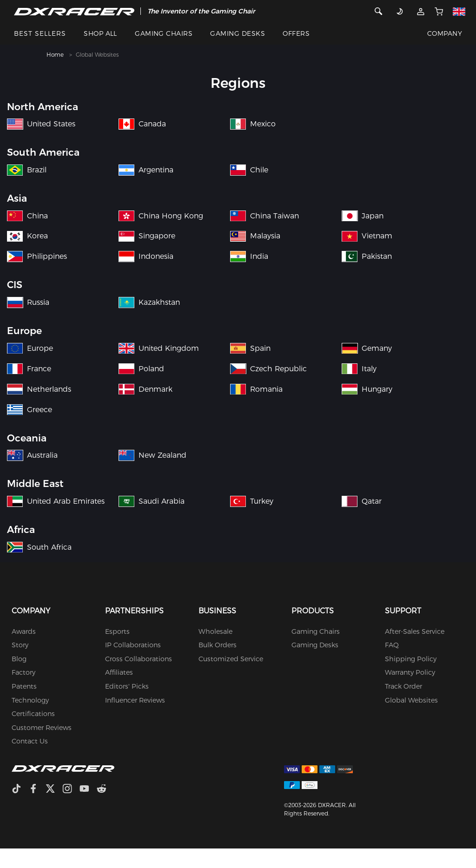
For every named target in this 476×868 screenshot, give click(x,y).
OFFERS (296, 33)
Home (55, 55)
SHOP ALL (100, 33)
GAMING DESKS (238, 33)
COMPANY (445, 33)
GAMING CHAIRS (164, 33)
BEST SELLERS (40, 33)
